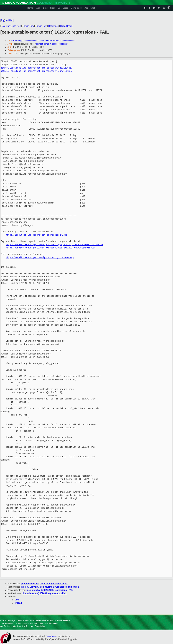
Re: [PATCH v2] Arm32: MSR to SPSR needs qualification (50, 587)
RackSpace (51, 636)
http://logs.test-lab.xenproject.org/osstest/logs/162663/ (36, 71)
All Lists (10, 20)
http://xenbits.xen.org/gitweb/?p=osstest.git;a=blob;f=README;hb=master (51, 248)
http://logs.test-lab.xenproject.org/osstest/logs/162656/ (36, 68)
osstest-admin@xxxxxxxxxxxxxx (60, 41)
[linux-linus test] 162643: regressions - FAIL (45, 593)
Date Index (54, 26)
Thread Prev (28, 26)
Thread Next (41, 26)
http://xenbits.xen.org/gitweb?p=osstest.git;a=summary (40, 257)
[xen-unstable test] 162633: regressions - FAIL (44, 584)
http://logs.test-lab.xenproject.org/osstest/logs (37, 235)
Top (3, 20)
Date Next (16, 26)
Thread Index (66, 26)
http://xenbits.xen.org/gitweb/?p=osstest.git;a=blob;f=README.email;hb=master (54, 245)
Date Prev (6, 26)
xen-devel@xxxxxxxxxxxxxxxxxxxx (27, 41)
